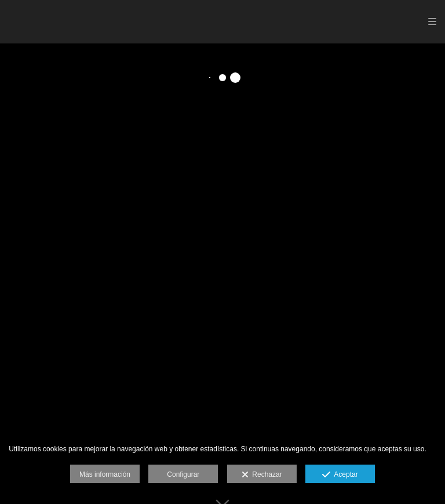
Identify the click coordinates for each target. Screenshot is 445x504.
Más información (105, 474)
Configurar (183, 474)
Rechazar (262, 475)
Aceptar (340, 475)
